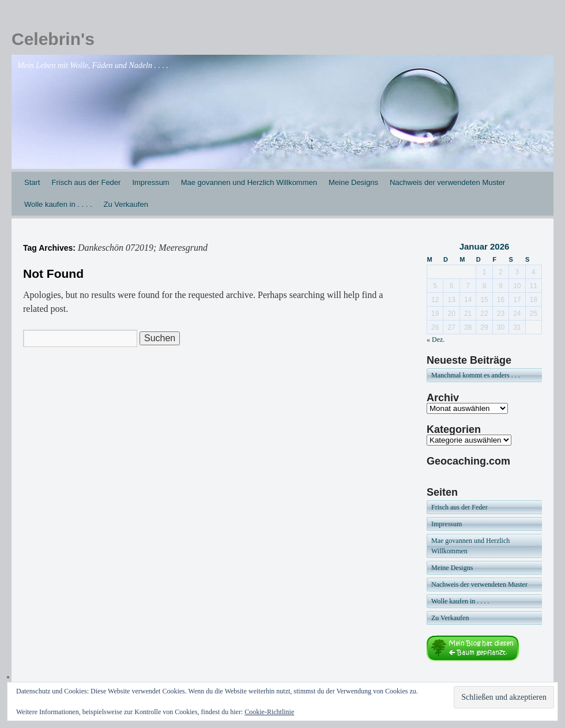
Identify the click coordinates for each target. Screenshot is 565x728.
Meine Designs (353, 182)
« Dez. (436, 340)
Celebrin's (53, 39)
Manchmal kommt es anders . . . (476, 375)
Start (32, 182)
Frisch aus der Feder (86, 182)
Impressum (150, 182)
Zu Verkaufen (126, 204)
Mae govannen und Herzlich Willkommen (249, 182)
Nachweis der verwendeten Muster (447, 182)
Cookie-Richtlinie (269, 712)
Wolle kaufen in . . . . (58, 204)
